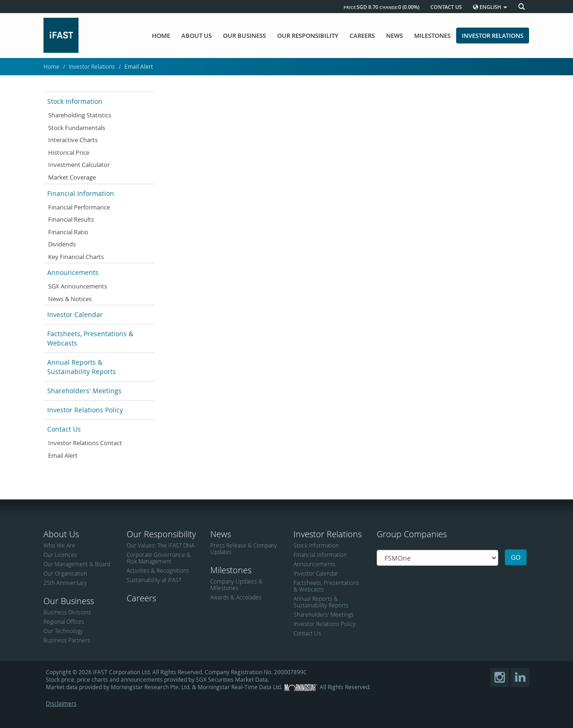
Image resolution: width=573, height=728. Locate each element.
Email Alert (63, 455)
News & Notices (70, 299)
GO (516, 557)
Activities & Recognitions (158, 570)
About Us (61, 534)
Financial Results (71, 219)
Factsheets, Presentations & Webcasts (90, 338)
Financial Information (81, 193)
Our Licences (60, 555)
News (221, 534)
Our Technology (63, 631)
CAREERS (362, 36)
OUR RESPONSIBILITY (308, 36)
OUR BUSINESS (244, 36)
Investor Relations (92, 66)
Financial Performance (79, 207)
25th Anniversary (65, 583)
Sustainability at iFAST (154, 580)
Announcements (73, 272)
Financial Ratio (68, 232)
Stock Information (75, 101)
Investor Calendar (75, 314)
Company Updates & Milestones (236, 584)
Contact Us (64, 429)
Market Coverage (72, 177)
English (490, 7)
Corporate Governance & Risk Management (159, 558)
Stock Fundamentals (77, 128)
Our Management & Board (77, 564)
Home (51, 66)
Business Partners (67, 640)
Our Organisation (65, 573)
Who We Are (59, 545)
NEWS (394, 36)
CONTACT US (446, 7)
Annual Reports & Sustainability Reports (82, 367)
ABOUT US (197, 36)
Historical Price (69, 152)
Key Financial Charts (76, 257)
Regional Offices (64, 621)
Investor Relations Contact (85, 443)
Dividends (62, 244)
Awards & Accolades (236, 597)
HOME (161, 36)
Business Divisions (67, 612)
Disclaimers (61, 703)
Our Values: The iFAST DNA (161, 545)
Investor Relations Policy (85, 410)
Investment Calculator (79, 165)
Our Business (69, 601)
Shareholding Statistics (80, 115)
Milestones (231, 570)
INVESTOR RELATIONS (493, 36)
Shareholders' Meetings (84, 391)
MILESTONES (432, 36)
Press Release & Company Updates (244, 548)
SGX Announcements (78, 286)
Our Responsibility (161, 534)
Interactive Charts (73, 140)
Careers (141, 598)
